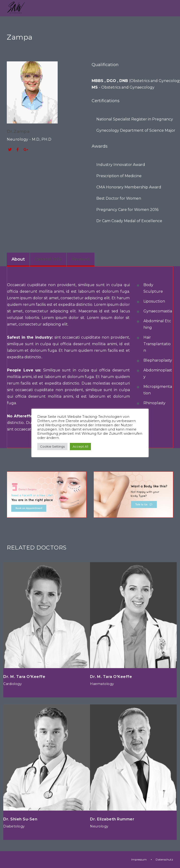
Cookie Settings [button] (52, 446)
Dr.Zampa (18, 131)
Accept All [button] (80, 446)
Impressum (139, 859)
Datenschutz (164, 859)
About (18, 259)
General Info (48, 259)
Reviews (81, 259)
